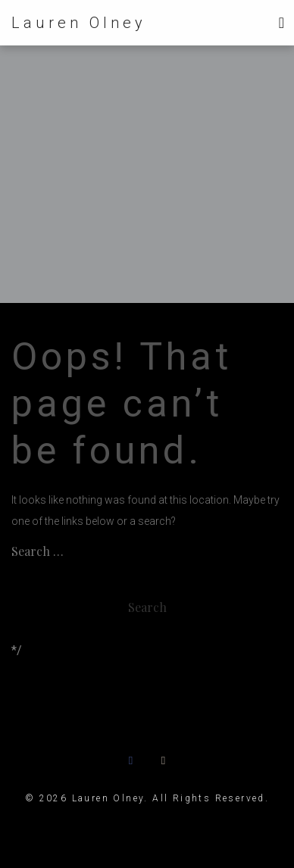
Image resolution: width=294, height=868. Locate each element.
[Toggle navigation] (281, 23)
